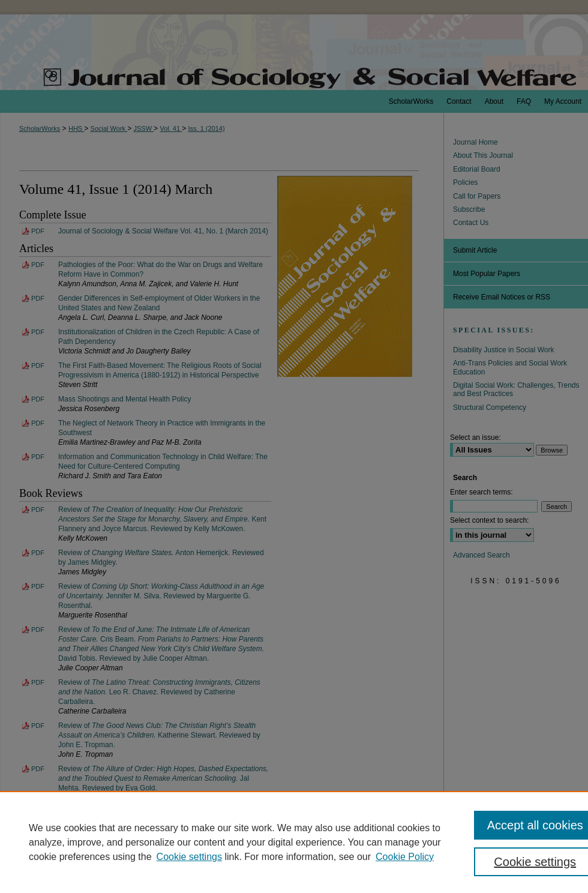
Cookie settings (189, 857)
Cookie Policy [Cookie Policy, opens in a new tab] (405, 857)
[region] (294, 842)
